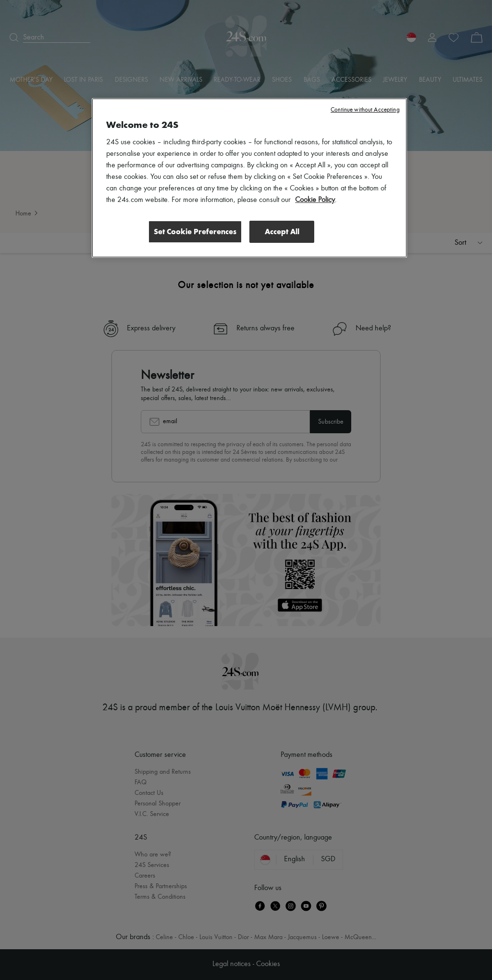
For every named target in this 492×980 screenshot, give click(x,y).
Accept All (282, 232)
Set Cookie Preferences (195, 232)
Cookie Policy (315, 200)
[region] (249, 178)
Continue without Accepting (365, 110)
